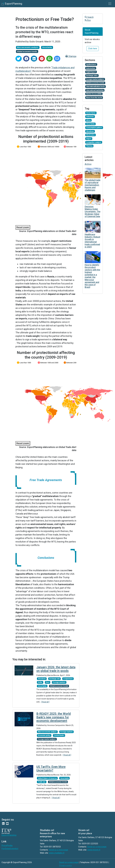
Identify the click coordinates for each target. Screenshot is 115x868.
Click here (93, 48)
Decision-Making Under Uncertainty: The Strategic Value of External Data (93, 212)
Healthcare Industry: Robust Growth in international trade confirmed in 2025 (92, 241)
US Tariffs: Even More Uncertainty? (51, 769)
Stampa (71, 56)
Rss (88, 20)
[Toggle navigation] (110, 4)
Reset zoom (23, 227)
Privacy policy (65, 865)
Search (89, 17)
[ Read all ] (45, 702)
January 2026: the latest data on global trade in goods (56, 669)
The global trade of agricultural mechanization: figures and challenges (93, 185)
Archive (88, 164)
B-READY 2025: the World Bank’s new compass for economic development (54, 717)
